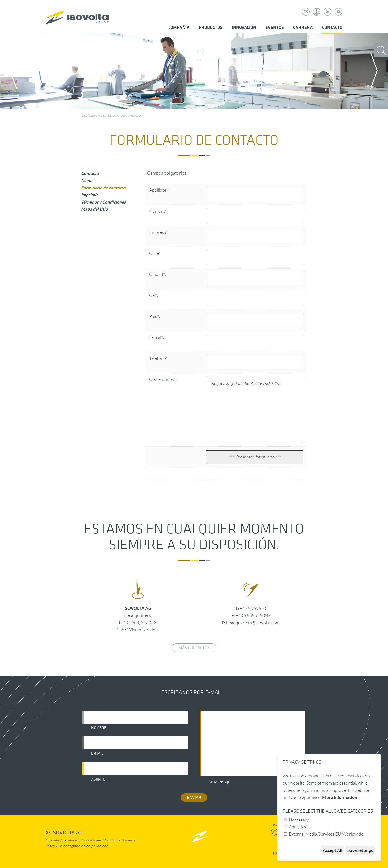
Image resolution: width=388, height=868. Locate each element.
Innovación (244, 28)
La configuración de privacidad (83, 846)
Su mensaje (219, 782)
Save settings (360, 850)
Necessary (299, 820)
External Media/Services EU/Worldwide (326, 834)
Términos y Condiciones (103, 202)
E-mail (97, 753)
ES (306, 12)
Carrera (303, 28)
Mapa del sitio (95, 209)
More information (340, 797)
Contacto (332, 28)
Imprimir (89, 195)
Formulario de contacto (121, 115)
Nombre (99, 728)
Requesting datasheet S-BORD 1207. (255, 410)
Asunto (98, 779)
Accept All (333, 850)
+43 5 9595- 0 (253, 608)
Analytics (297, 827)
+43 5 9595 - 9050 (253, 615)
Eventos (275, 28)
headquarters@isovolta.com (253, 623)
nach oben (199, 836)
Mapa (87, 180)
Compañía (179, 28)
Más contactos (194, 648)
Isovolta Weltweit (317, 8)
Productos (211, 28)
